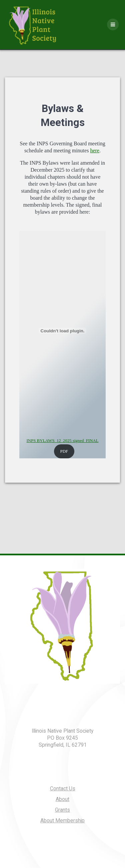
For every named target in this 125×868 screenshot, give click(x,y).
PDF (64, 451)
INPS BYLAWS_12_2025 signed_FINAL (63, 441)
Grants (62, 810)
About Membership (62, 820)
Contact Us (63, 788)
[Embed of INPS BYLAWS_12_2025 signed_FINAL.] (62, 331)
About (62, 799)
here (95, 150)
